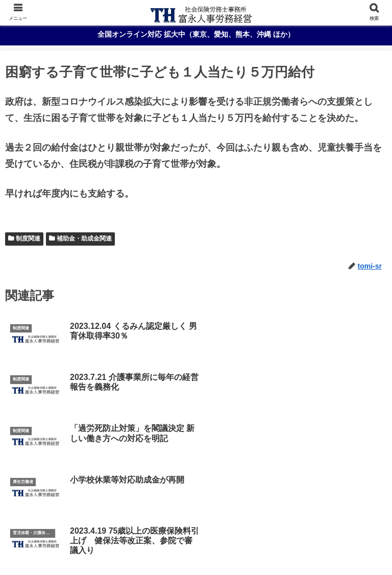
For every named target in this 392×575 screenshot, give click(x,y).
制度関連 (28, 238)
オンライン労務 (68, 546)
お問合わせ (324, 546)
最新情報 (196, 546)
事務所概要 (196, 531)
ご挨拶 (68, 531)
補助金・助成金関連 (84, 238)
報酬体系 (324, 531)
